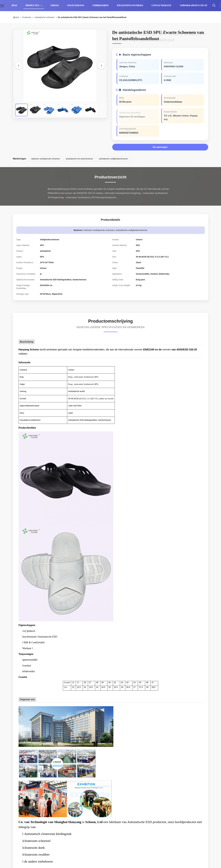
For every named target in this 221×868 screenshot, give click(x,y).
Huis (14, 5)
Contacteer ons (161, 5)
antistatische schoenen (44, 17)
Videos (55, 5)
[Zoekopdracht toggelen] (214, 6)
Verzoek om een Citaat (194, 5)
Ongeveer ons (76, 5)
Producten (33, 5)
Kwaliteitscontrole (130, 5)
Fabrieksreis (101, 5)
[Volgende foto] (101, 66)
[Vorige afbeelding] (19, 66)
